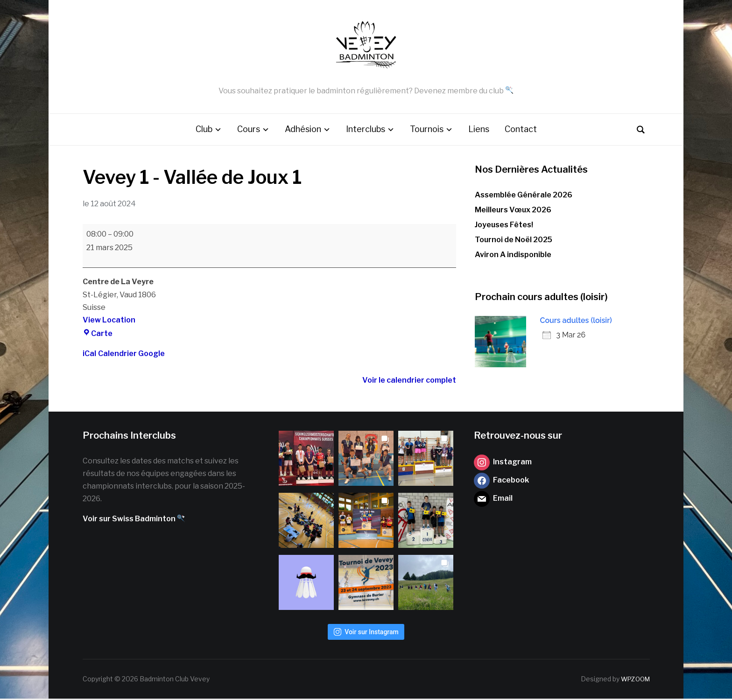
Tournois (427, 130)
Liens (479, 130)
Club (204, 130)
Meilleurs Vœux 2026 (513, 211)
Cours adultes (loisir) (576, 321)
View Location (109, 321)
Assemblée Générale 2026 (524, 196)
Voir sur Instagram (366, 633)
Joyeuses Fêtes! (504, 226)
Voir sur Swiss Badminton (134, 520)
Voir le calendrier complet (409, 381)
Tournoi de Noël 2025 (514, 241)
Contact (521, 130)
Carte (98, 335)
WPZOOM (634, 680)
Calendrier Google (131, 355)
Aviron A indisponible (513, 256)
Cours (249, 130)
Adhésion (303, 130)
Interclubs (366, 130)
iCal (89, 355)
